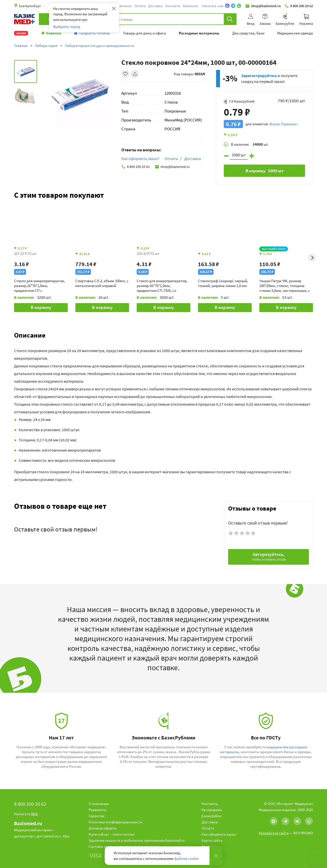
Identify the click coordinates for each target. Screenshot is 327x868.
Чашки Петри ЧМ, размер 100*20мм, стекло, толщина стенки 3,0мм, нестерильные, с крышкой (285, 286)
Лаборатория (46, 46)
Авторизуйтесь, (269, 556)
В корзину (41, 307)
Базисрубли (212, 816)
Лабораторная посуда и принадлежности (99, 46)
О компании (122, 6)
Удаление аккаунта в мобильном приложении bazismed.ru (137, 840)
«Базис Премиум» (283, 124)
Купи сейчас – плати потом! (112, 834)
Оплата (140, 6)
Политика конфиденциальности (115, 822)
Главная (21, 46)
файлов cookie (186, 858)
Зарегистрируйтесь (259, 76)
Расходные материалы (199, 33)
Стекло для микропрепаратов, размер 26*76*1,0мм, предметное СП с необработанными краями (39, 286)
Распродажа (212, 810)
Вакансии (190, 6)
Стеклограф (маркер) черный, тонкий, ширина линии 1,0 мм (223, 283)
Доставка (155, 6)
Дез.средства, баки (248, 33)
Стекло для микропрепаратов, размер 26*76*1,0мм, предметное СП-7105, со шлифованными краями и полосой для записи (162, 286)
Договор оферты (103, 828)
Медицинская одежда (295, 33)
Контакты (173, 6)
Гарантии (96, 816)
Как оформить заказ (219, 834)
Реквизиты (98, 810)
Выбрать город (67, 27)
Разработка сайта (274, 833)
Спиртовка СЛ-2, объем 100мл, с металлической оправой (102, 283)
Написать (26, 814)
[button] (163, 335)
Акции (21, 33)
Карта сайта (212, 840)
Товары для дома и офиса (144, 33)
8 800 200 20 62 (299, 6)
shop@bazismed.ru (263, 6)
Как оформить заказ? (140, 158)
